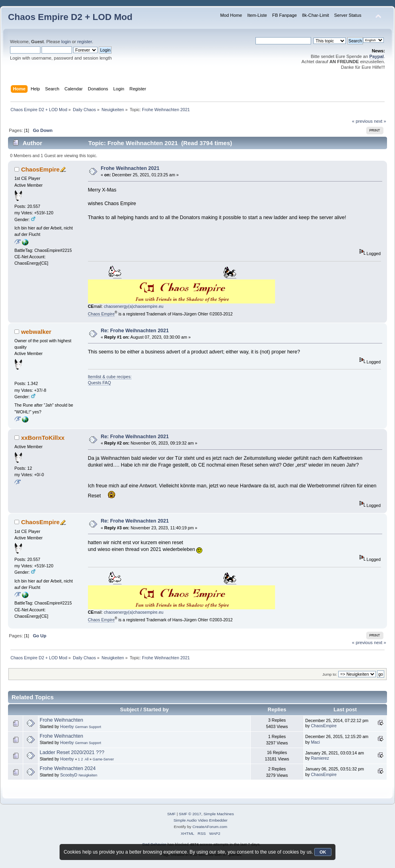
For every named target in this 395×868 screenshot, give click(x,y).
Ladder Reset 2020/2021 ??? (72, 752)
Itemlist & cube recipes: (110, 377)
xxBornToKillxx (43, 438)
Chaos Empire (101, 314)
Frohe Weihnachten (61, 720)
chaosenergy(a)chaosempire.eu (134, 306)
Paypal (377, 56)
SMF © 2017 (190, 814)
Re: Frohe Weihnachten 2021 (135, 331)
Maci (315, 742)
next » (380, 121)
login (66, 42)
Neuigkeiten (88, 775)
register (85, 42)
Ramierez (320, 758)
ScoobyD (69, 775)
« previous (362, 121)
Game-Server (103, 759)
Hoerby (67, 726)
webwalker (36, 332)
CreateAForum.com (210, 827)
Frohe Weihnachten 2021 (130, 168)
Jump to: (330, 674)
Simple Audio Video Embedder (200, 820)
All (87, 759)
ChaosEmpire (41, 169)
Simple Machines (219, 814)
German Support (88, 727)
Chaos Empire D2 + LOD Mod (70, 17)
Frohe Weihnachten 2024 (68, 768)
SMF (171, 814)
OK (323, 852)
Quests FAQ (100, 383)
